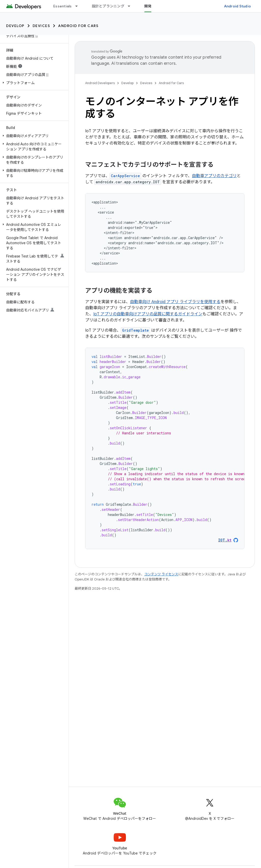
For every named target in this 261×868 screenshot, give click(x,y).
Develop (15, 26)
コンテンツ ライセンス (161, 574)
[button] (33, 83)
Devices (41, 26)
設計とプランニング (108, 6)
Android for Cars (78, 26)
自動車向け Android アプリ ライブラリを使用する (175, 302)
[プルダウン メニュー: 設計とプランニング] (131, 6)
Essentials (63, 6)
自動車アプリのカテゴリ (214, 176)
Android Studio (238, 6)
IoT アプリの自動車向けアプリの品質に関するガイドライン (148, 314)
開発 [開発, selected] (148, 6)
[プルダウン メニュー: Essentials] (79, 6)
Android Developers (100, 83)
